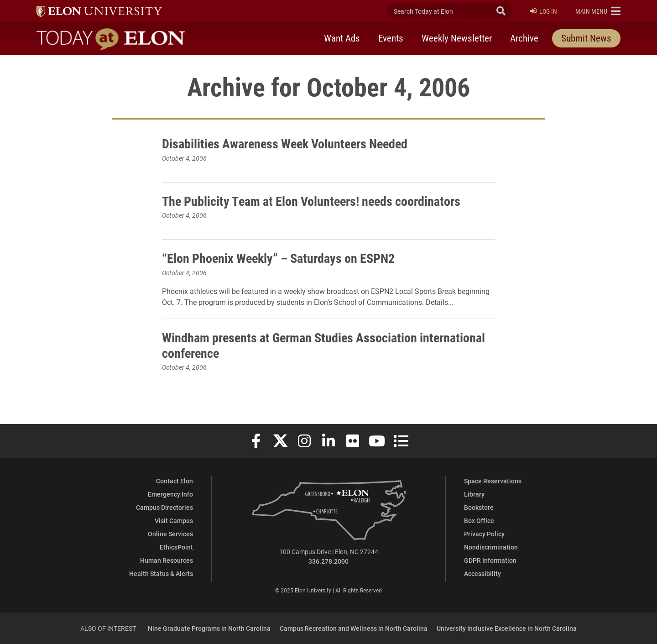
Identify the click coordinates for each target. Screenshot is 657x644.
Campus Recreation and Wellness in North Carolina (354, 628)
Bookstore (479, 507)
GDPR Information (490, 560)
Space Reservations (493, 481)
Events (391, 38)
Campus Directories (164, 507)
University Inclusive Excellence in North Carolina (507, 628)
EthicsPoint (176, 547)
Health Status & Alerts (161, 573)
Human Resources (167, 560)
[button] (598, 11)
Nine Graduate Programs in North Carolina (209, 628)
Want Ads (342, 38)
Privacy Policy (484, 534)
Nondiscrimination (491, 547)
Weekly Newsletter (457, 38)
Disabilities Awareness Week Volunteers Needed (285, 143)
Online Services (170, 534)
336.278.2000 (328, 561)
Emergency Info (170, 494)
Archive (524, 38)
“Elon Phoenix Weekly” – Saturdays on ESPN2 (278, 258)
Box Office (479, 521)
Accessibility (482, 573)
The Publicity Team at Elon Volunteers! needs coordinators (311, 201)
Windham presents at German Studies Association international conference (323, 345)
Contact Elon (175, 481)
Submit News (586, 38)
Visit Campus (174, 521)
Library (474, 494)
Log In (544, 11)
